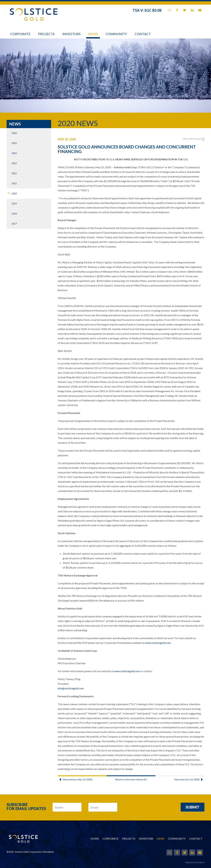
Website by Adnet (195, 862)
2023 (14, 163)
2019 (14, 204)
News (93, 34)
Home (95, 839)
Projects (46, 34)
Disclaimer (49, 852)
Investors (71, 34)
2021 (14, 183)
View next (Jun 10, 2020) (189, 779)
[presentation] (149, 807)
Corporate (20, 34)
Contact (143, 34)
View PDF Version (194, 139)
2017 (14, 224)
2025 (14, 143)
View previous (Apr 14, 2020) (75, 779)
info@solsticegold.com (71, 688)
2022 (14, 173)
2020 (14, 193)
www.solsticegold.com (158, 643)
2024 (14, 153)
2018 (14, 214)
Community (116, 34)
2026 (14, 133)
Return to (131, 779)
